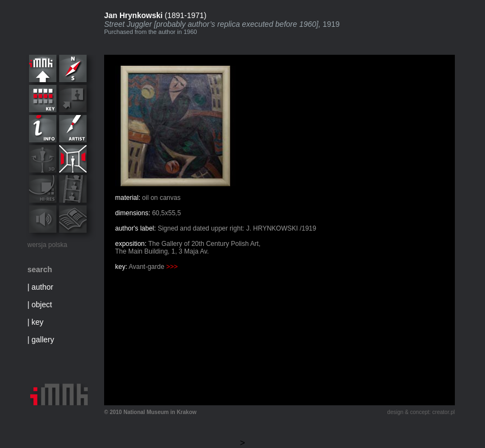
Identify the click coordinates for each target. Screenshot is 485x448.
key (38, 322)
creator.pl (444, 412)
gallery (43, 340)
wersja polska (47, 245)
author (43, 287)
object (42, 305)
